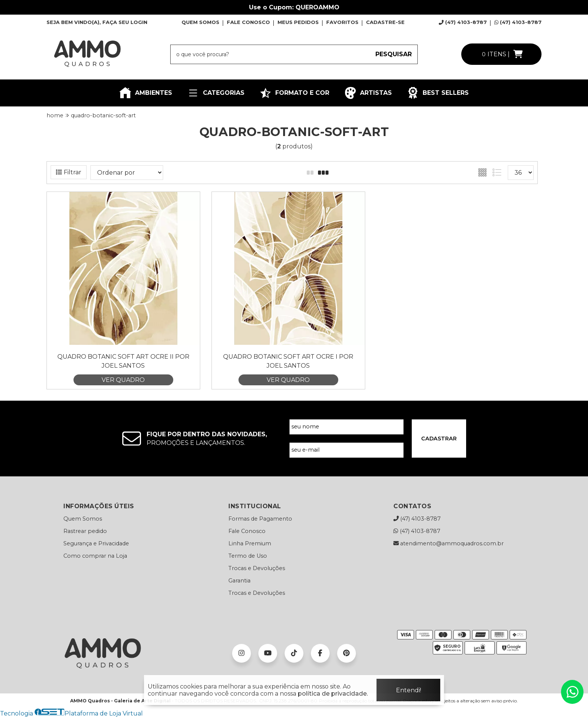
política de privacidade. (333, 694)
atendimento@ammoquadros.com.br (448, 543)
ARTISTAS (368, 93)
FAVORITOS (342, 22)
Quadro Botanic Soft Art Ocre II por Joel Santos (123, 361)
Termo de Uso (248, 556)
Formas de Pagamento (260, 519)
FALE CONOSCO (248, 22)
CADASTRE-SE (385, 22)
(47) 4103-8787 (463, 22)
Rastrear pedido (85, 531)
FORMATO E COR (294, 93)
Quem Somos (83, 519)
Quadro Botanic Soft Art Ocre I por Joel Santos (288, 361)
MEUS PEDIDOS (298, 22)
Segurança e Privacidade (96, 543)
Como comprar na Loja (95, 556)
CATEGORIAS (216, 93)
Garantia (239, 581)
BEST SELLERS (438, 93)
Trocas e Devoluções (257, 568)
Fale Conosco (247, 531)
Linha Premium (250, 543)
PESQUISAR (394, 54)
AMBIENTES (146, 93)
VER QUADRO (123, 380)
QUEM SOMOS (200, 22)
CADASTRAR (439, 439)
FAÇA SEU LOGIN (125, 22)
